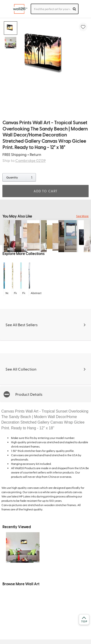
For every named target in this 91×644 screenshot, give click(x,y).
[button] (45, 394)
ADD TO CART (45, 191)
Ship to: (24, 160)
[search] (74, 9)
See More (82, 216)
